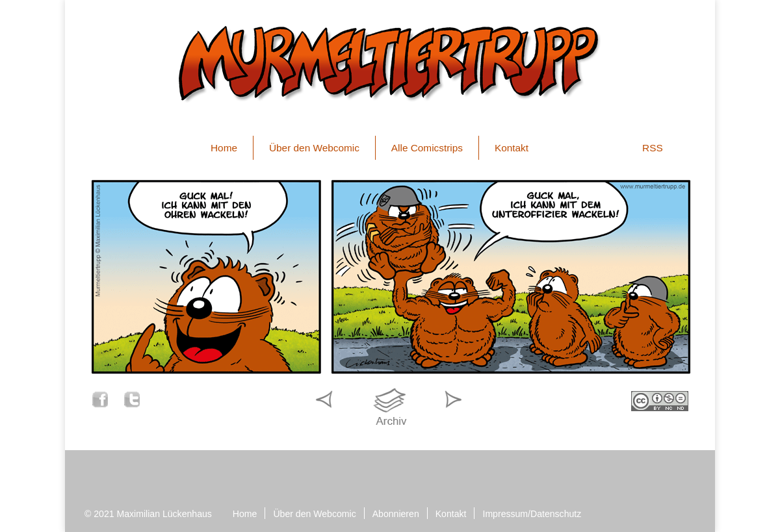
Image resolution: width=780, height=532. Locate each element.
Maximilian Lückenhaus (164, 514)
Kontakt (512, 148)
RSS (653, 148)
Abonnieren (396, 514)
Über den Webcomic (314, 148)
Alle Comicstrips (427, 148)
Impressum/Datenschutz (532, 514)
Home (224, 148)
